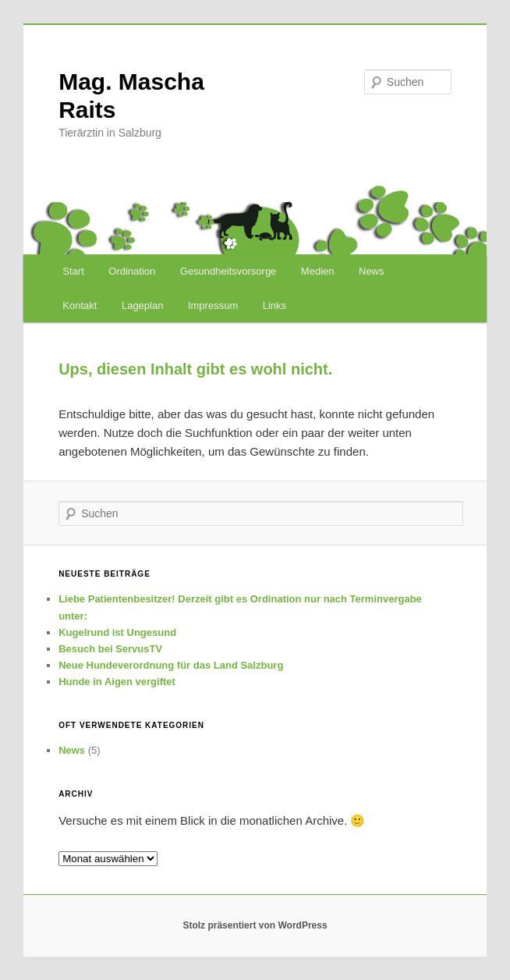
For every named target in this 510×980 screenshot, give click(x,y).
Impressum (213, 305)
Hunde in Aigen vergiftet (117, 682)
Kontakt (80, 305)
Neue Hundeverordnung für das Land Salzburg (171, 665)
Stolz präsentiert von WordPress (255, 925)
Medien (318, 271)
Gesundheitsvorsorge (228, 271)
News (372, 271)
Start (73, 271)
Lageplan (143, 305)
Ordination (132, 271)
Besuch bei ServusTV (110, 649)
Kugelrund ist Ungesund (117, 632)
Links (274, 305)
